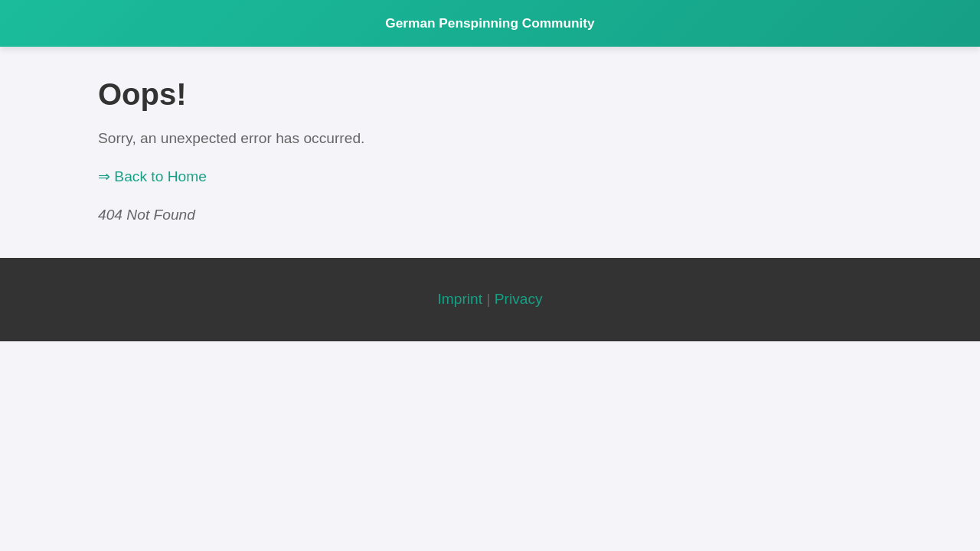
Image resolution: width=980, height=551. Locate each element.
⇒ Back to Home (152, 176)
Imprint (460, 299)
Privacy (519, 299)
